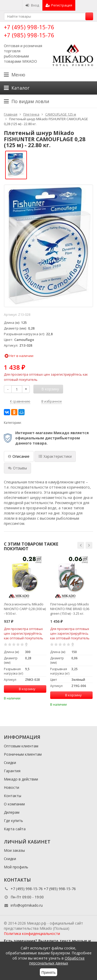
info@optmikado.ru (27, 905)
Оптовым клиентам (21, 746)
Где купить (13, 821)
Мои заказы (14, 850)
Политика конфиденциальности (32, 933)
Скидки (10, 763)
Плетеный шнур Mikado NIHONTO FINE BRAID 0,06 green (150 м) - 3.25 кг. (70, 609)
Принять (48, 972)
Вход (32, 5)
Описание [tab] (19, 456)
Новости (12, 787)
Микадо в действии (21, 779)
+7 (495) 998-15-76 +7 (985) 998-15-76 (29, 31)
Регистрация (59, 5)
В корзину (24, 689)
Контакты (13, 796)
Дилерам (12, 812)
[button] (81, 545)
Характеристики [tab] (55, 456)
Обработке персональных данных (57, 961)
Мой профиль (16, 867)
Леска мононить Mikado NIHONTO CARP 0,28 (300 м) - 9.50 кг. (25, 609)
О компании (14, 804)
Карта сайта (15, 829)
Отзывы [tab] (17, 468)
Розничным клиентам (23, 754)
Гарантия (12, 771)
